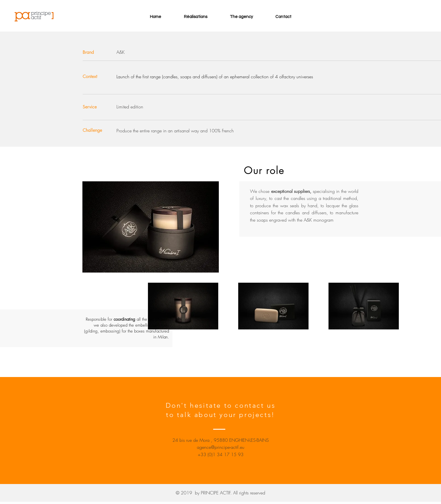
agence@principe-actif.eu (221, 447)
